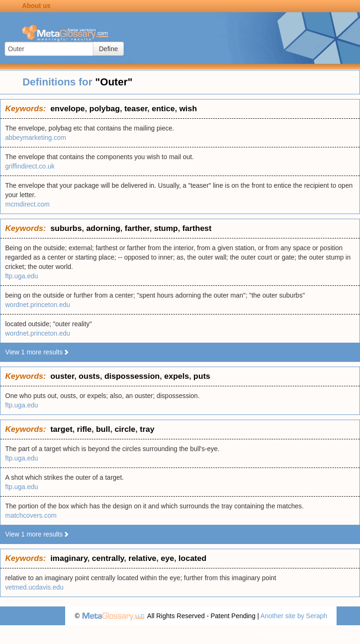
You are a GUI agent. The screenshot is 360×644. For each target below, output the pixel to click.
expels (176, 376)
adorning (103, 228)
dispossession (132, 376)
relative (142, 558)
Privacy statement (281, 635)
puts (202, 376)
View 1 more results (37, 352)
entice (163, 109)
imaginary (69, 558)
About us (36, 6)
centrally (108, 558)
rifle (84, 429)
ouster (62, 376)
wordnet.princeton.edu (38, 305)
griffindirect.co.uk (30, 166)
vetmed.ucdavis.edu (34, 587)
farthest (197, 228)
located (193, 558)
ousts (89, 376)
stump (166, 228)
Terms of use (332, 635)
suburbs (66, 228)
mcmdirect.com (27, 204)
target (61, 429)
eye (167, 558)
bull (103, 429)
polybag (105, 109)
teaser (136, 109)
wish (188, 109)
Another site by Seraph (294, 616)
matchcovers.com (31, 515)
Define (108, 49)
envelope (67, 109)
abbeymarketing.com (36, 138)
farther (137, 228)
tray (147, 429)
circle (125, 429)
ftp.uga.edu (22, 276)
